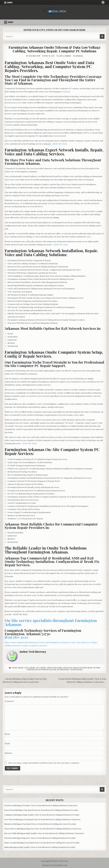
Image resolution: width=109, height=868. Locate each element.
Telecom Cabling (76, 670)
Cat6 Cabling (41, 668)
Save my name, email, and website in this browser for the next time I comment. (44, 763)
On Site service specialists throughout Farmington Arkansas (51, 622)
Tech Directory (34, 56)
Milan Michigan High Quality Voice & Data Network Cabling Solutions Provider (40, 847)
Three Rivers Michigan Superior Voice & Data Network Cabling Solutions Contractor (43, 829)
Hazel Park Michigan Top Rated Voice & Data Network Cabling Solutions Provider (41, 810)
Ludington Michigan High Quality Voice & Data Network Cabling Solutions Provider (42, 815)
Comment (10, 701)
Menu (10, 3)
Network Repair (63, 670)
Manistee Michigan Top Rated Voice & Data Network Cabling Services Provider (40, 824)
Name (7, 734)
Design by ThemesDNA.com (55, 865)
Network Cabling (86, 668)
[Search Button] (103, 2)
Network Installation (47, 670)
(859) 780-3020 (60, 144)
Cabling (20, 668)
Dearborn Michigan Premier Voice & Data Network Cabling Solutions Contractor (41, 806)
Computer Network (54, 668)
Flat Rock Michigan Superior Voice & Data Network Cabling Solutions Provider (40, 838)
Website (8, 753)
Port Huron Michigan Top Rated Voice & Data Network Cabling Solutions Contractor (42, 820)
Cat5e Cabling (30, 668)
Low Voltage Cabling (71, 668)
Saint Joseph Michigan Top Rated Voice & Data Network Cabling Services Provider (42, 843)
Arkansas (79, 56)
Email (7, 744)
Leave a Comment (65, 56)
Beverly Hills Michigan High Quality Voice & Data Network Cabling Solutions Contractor (44, 833)
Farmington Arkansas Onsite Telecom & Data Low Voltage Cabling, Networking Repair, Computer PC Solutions (54, 49)
